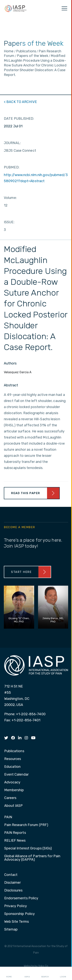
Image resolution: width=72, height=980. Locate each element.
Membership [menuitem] (14, 790)
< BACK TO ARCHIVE (20, 102)
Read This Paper (26, 493)
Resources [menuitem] (13, 759)
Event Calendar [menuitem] (16, 775)
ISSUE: (9, 222)
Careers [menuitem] (10, 798)
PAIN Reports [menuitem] (15, 833)
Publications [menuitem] (14, 751)
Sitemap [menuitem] (11, 930)
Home (9, 974)
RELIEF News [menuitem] (15, 841)
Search (45, 974)
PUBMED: (12, 167)
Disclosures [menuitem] (13, 891)
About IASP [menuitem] (14, 806)
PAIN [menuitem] (8, 817)
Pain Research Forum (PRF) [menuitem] (26, 825)
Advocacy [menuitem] (12, 782)
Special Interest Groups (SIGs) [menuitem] (28, 848)
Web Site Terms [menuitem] (17, 922)
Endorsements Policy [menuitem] (21, 898)
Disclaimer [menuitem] (13, 883)
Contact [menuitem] (11, 875)
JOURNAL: (12, 143)
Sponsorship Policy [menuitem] (20, 914)
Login (63, 974)
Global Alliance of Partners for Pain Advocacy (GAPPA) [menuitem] (32, 858)
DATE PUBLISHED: (19, 119)
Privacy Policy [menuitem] (16, 906)
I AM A (27, 974)
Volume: (10, 198)
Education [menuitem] (12, 767)
